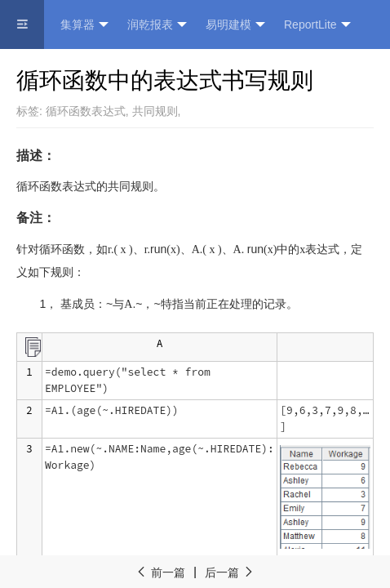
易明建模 (235, 25)
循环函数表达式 (86, 111)
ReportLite (317, 25)
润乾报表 (157, 25)
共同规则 (155, 111)
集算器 (84, 25)
